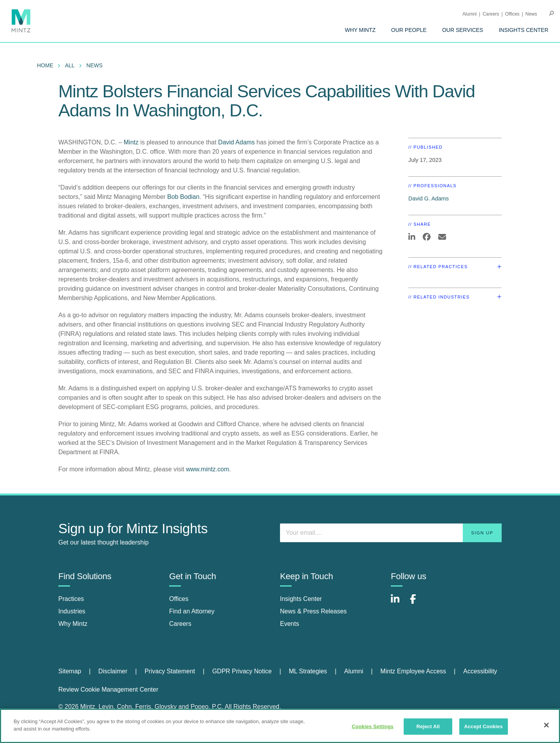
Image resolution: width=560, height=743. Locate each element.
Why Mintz (360, 30)
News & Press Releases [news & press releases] (313, 611)
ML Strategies (308, 671)
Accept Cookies (483, 726)
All (70, 65)
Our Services (463, 30)
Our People (409, 30)
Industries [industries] (72, 611)
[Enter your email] (391, 533)
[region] (280, 726)
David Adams (236, 142)
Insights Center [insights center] (301, 599)
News (531, 14)
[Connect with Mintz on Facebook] (418, 603)
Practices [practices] (71, 599)
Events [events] (290, 624)
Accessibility (480, 671)
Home (45, 65)
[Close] (546, 725)
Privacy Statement (170, 671)
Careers (491, 14)
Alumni (470, 14)
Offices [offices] (179, 599)
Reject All (428, 726)
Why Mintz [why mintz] (73, 624)
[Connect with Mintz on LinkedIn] (399, 603)
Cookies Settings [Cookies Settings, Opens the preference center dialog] (373, 726)
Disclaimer (113, 671)
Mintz (132, 142)
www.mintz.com (207, 469)
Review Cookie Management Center (108, 689)
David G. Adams (429, 198)
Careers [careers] (180, 624)
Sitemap (70, 671)
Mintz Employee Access (413, 671)
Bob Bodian (183, 197)
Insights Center (523, 30)
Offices (512, 14)
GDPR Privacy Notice (242, 671)
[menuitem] (360, 30)
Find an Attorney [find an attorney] (192, 611)
